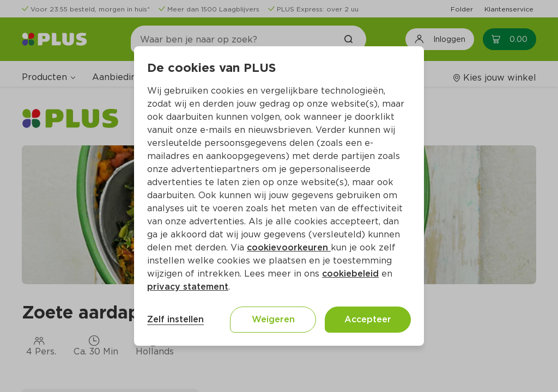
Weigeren (273, 319)
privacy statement (188, 287)
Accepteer (368, 319)
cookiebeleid (350, 274)
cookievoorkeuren (289, 247)
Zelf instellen (175, 319)
